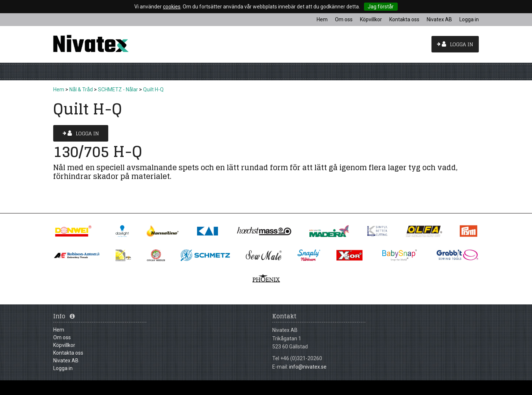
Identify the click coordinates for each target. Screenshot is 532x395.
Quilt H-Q (153, 89)
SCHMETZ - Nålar (118, 89)
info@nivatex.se (308, 367)
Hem (59, 89)
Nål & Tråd (81, 89)
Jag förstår (381, 7)
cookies (172, 7)
